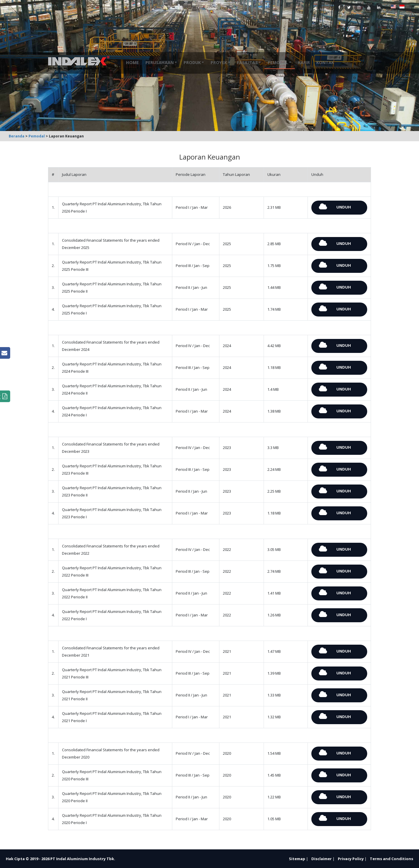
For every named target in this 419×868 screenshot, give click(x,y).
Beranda (17, 136)
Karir (304, 62)
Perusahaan (160, 62)
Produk (192, 62)
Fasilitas (247, 62)
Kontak (325, 62)
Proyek (219, 62)
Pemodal (278, 62)
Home (132, 62)
